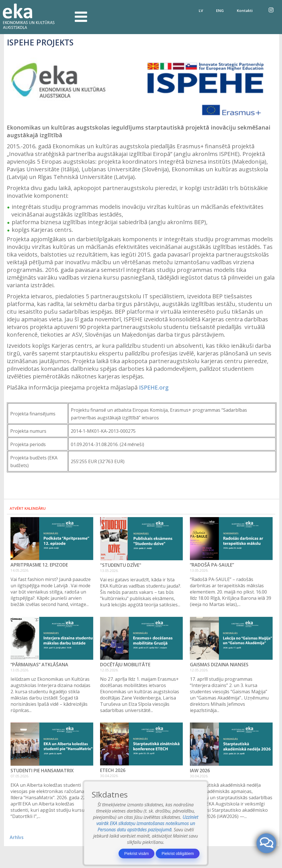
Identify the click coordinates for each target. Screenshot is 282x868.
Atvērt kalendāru (28, 508)
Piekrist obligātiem (178, 854)
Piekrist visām (136, 854)
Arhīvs (17, 837)
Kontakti (245, 11)
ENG (220, 11)
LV (201, 11)
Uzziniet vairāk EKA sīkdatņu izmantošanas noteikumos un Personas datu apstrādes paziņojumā (147, 823)
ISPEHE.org (154, 387)
